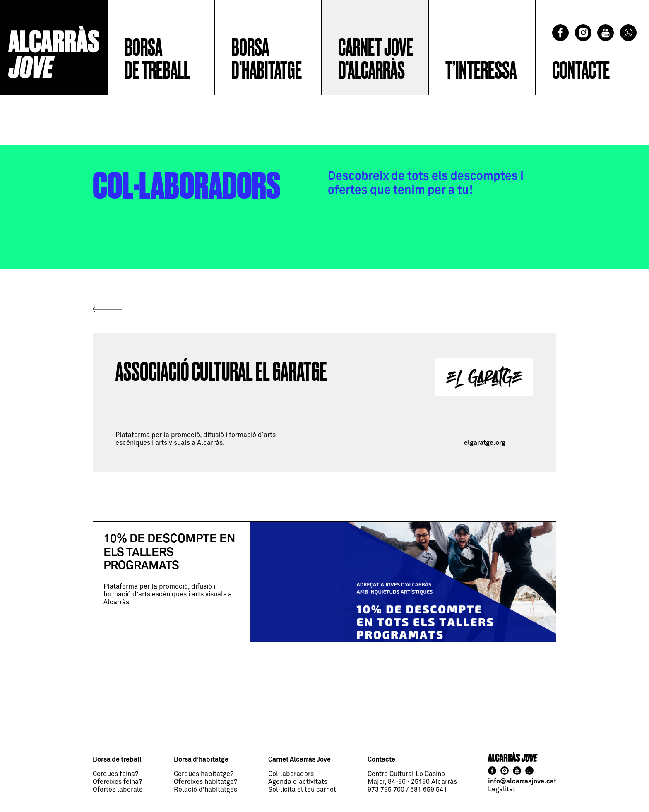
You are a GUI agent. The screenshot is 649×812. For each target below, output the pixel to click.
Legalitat (502, 789)
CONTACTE (581, 71)
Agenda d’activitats (298, 782)
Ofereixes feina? (117, 782)
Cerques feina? (115, 774)
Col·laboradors (291, 774)
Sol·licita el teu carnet (302, 790)
